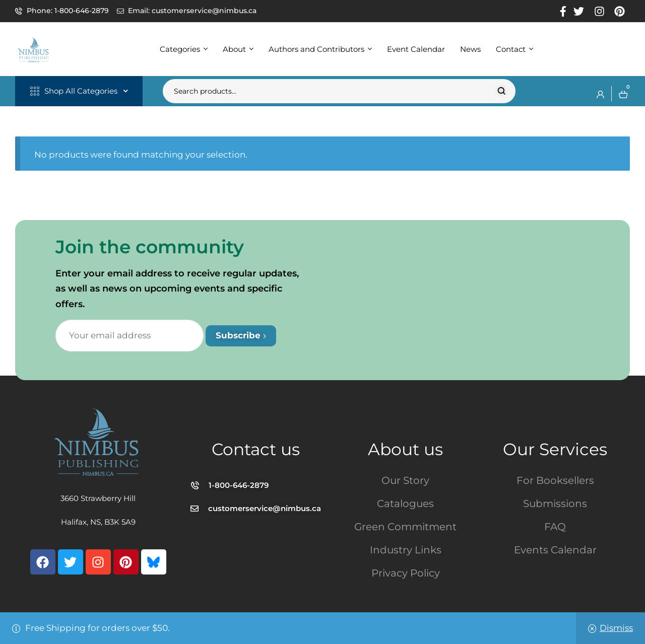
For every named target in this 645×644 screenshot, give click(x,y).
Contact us (256, 449)
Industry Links (406, 550)
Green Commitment (405, 527)
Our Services (555, 449)
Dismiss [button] (616, 628)
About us (405, 449)
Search (502, 91)
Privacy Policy (406, 573)
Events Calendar (555, 550)
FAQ (555, 527)
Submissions (555, 504)
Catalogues (405, 504)
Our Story (405, 480)
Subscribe (241, 335)
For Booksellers (555, 480)
